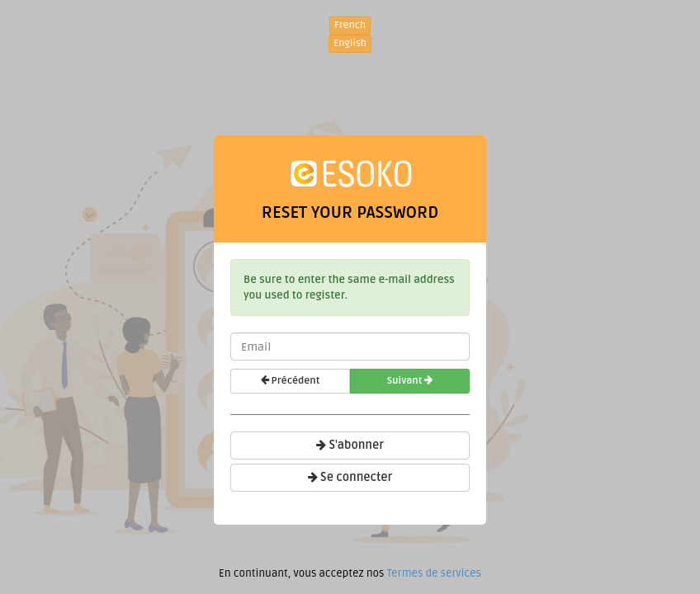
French (350, 25)
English (350, 43)
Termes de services (433, 573)
